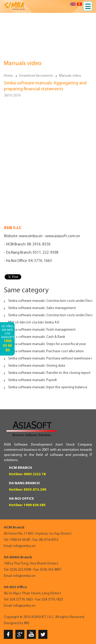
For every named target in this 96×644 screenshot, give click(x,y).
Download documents (36, 76)
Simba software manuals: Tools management (42, 330)
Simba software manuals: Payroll (32, 380)
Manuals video (70, 76)
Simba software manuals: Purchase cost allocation (46, 351)
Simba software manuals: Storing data (37, 366)
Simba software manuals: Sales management (42, 308)
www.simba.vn (31, 236)
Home (8, 76)
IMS (27, 623)
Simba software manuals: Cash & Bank (37, 337)
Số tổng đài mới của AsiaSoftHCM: (8, 339)
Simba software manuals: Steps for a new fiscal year (47, 344)
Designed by (14, 623)
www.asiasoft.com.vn (63, 236)
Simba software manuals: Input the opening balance (48, 387)
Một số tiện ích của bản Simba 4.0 (34, 323)
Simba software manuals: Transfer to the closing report (49, 373)
